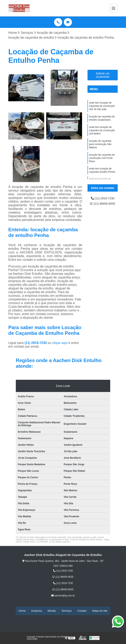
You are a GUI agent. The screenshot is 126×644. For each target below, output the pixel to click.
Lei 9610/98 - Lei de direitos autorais (53, 542)
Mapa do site (100, 611)
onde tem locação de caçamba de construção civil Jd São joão (102, 107)
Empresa (37, 611)
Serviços (67, 611)
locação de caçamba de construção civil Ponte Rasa (102, 164)
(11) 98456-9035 (103, 210)
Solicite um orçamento (103, 75)
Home (22, 611)
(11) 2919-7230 (36, 343)
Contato (82, 611)
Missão (52, 611)
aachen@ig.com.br (63, 596)
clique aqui (60, 343)
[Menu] (113, 8)
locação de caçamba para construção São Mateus (100, 148)
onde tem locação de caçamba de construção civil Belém (102, 133)
